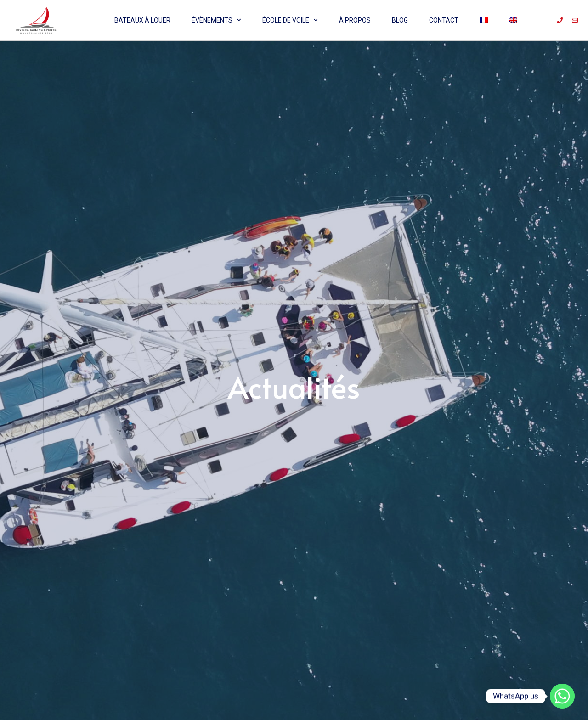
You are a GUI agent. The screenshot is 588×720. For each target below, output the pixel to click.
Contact (444, 20)
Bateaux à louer (142, 20)
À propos (355, 20)
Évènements (216, 20)
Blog (400, 20)
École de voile (290, 20)
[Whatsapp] (562, 696)
